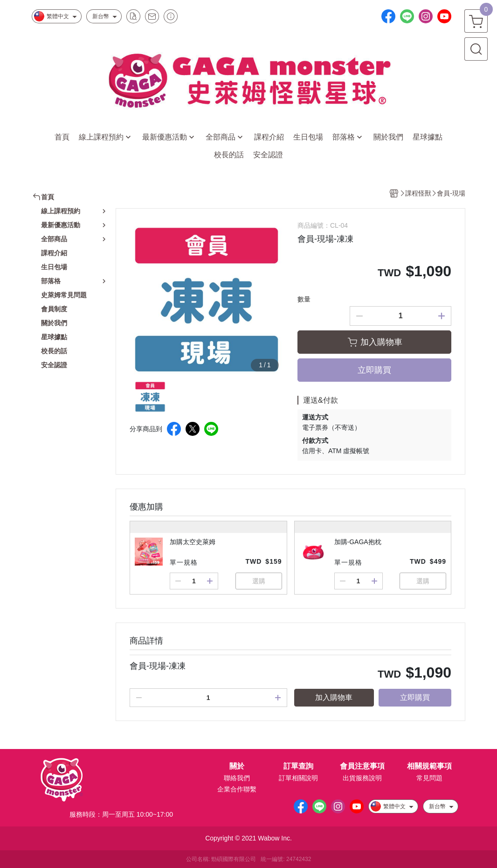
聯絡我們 (237, 778)
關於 (237, 766)
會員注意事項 (362, 766)
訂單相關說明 (298, 778)
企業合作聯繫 (237, 789)
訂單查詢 (298, 766)
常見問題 (429, 778)
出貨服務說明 (362, 778)
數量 (304, 299)
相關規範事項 (429, 766)
